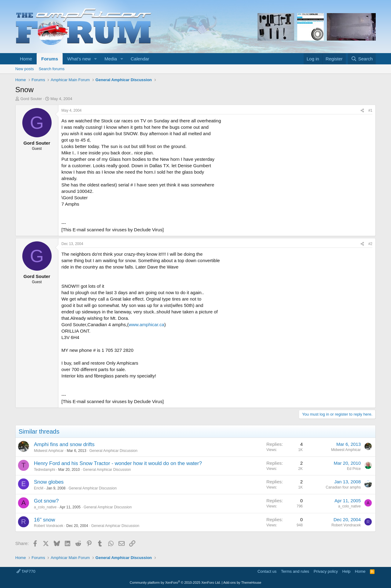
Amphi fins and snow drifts (64, 444)
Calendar (140, 59)
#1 (370, 110)
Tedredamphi (44, 470)
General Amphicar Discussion (113, 451)
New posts (25, 69)
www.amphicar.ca (146, 325)
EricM (39, 488)
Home (26, 59)
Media (111, 59)
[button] (96, 59)
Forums (50, 59)
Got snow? (46, 501)
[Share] (362, 111)
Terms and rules (295, 571)
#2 (370, 244)
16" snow (44, 520)
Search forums (52, 69)
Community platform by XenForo (175, 583)
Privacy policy (326, 571)
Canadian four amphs (343, 487)
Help (347, 571)
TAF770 (26, 571)
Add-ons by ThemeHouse (242, 583)
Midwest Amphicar (49, 451)
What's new (79, 59)
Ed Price (354, 469)
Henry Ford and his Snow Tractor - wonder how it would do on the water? (118, 463)
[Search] (362, 59)
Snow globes (49, 482)
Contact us (267, 571)
